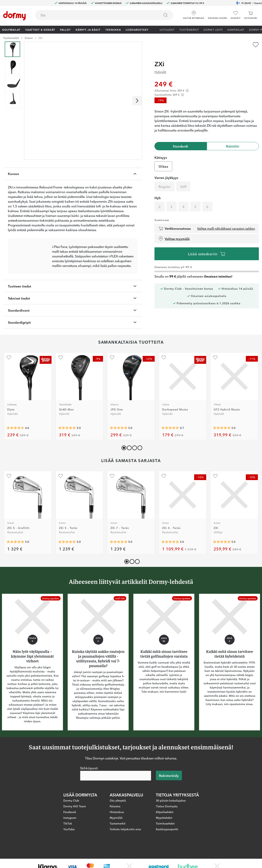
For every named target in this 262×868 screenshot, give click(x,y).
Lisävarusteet (137, 29)
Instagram (70, 830)
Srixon (29, 38)
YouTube (69, 841)
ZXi (41, 38)
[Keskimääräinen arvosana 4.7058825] (170, 440)
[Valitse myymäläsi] (194, 14)
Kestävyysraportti (167, 841)
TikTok (68, 836)
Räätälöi (233, 138)
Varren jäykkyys (166, 170)
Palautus (115, 818)
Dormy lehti (213, 29)
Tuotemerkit (189, 29)
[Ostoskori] (251, 15)
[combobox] (104, 15)
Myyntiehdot (164, 830)
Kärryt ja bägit (88, 29)
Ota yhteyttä (118, 813)
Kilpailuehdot (165, 824)
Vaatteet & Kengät (40, 29)
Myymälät (116, 830)
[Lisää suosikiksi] (256, 45)
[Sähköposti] (116, 788)
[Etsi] (166, 15)
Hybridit (160, 64)
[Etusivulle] (14, 16)
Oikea (163, 159)
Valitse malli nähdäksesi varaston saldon (226, 221)
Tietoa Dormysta (167, 818)
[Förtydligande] (187, 83)
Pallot (65, 29)
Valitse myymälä (174, 231)
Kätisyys (161, 150)
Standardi (181, 138)
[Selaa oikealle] (137, 101)
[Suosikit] (236, 15)
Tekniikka (113, 29)
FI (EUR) (249, 3)
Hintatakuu (117, 824)
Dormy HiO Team (75, 818)
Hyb (158, 190)
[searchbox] (95, 15)
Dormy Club (71, 813)
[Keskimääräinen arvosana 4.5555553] (15, 440)
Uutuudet (167, 29)
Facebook (70, 824)
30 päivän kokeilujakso (171, 813)
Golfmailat (11, 29)
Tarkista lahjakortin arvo (125, 841)
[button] (218, 14)
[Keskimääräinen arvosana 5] (67, 440)
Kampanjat (236, 29)
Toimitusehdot (165, 836)
